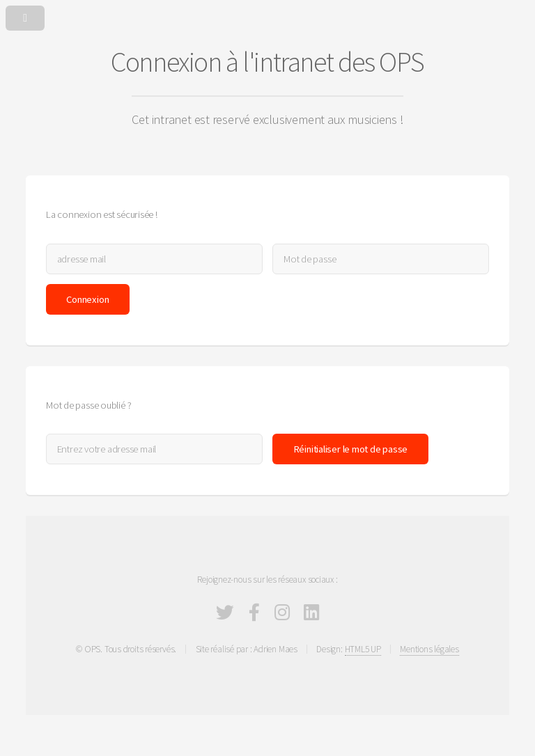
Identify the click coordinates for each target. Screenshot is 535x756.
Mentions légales (429, 649)
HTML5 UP (363, 649)
